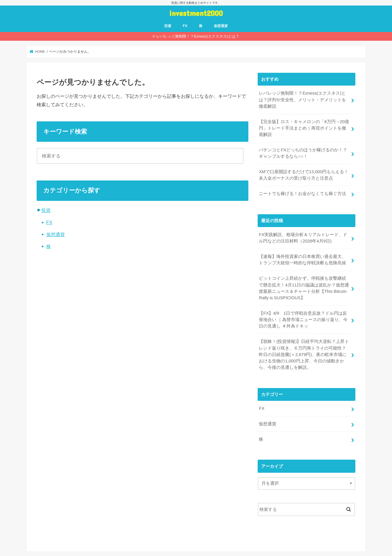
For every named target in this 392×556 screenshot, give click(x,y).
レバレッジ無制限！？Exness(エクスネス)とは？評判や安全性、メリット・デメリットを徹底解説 (302, 100)
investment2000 (196, 13)
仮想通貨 (221, 26)
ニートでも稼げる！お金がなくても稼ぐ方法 (302, 194)
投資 (168, 26)
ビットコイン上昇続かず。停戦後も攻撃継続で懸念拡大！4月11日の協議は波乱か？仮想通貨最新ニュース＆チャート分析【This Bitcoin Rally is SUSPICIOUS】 (304, 288)
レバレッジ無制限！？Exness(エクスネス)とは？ (198, 36)
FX (185, 26)
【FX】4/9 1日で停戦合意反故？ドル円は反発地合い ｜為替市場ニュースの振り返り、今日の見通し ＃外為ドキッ (303, 320)
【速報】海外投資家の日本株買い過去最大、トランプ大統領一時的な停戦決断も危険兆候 (302, 260)
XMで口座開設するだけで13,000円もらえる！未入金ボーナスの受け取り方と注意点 (304, 175)
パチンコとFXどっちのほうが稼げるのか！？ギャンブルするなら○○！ (303, 153)
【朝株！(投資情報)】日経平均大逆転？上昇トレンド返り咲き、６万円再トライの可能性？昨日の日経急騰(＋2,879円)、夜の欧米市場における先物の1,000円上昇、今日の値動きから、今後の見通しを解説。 (304, 354)
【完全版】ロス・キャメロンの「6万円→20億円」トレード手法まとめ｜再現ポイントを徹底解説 (304, 128)
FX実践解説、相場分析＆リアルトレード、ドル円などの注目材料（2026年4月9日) (303, 238)
